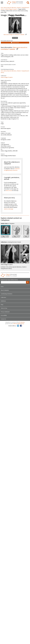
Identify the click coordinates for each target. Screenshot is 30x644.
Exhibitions (3, 301)
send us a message (9, 209)
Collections (3, 297)
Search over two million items (9, 280)
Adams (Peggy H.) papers (11, 9)
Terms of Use (4, 308)
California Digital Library (18, 324)
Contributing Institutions (7, 294)
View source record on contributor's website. (14, 48)
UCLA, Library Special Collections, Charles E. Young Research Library (15, 72)
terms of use (9, 191)
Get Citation (15, 38)
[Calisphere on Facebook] (21, 326)
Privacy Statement (5, 312)
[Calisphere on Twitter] (18, 326)
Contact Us (3, 319)
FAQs (2, 305)
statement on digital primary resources (12, 170)
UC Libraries (22, 322)
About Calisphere (5, 290)
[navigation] (2, 3)
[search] (28, 3)
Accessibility (4, 315)
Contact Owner (15, 43)
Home (2, 287)
